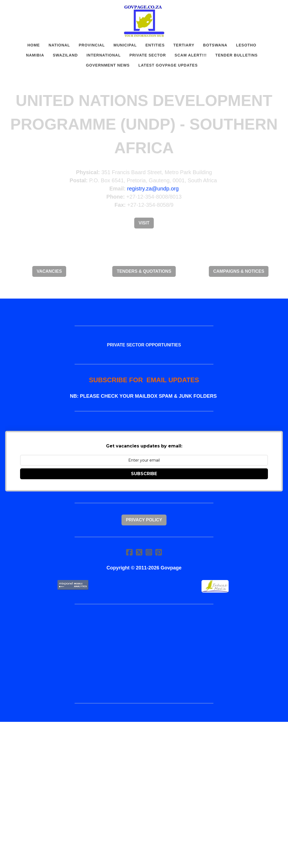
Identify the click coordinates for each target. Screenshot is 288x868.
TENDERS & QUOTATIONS (144, 271)
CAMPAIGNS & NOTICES (239, 271)
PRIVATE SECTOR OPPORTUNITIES (144, 345)
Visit (144, 223)
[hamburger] (17, 9)
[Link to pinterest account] (159, 552)
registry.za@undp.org (153, 189)
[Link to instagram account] (149, 552)
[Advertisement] (144, 654)
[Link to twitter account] (139, 552)
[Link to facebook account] (129, 552)
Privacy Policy (144, 520)
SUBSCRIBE (144, 474)
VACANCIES (49, 271)
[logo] (144, 21)
